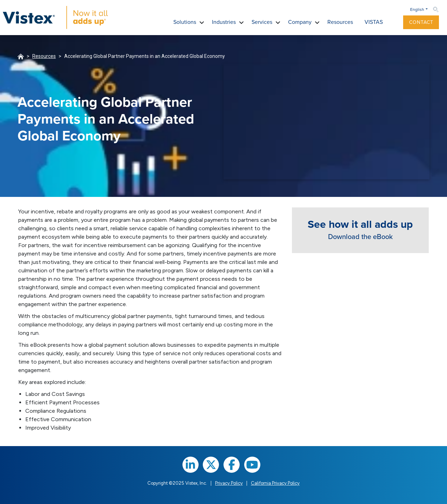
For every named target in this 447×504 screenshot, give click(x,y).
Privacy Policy (229, 483)
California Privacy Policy (275, 483)
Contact (421, 22)
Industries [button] (224, 22)
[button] (395, 22)
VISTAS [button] (374, 22)
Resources (44, 56)
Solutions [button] (185, 22)
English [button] (417, 9)
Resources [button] (340, 22)
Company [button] (300, 22)
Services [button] (262, 22)
